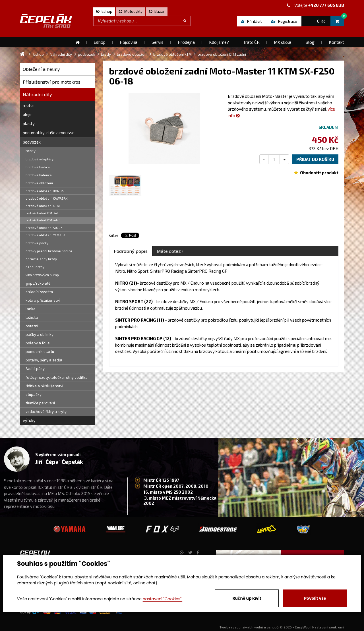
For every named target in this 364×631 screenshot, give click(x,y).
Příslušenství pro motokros (52, 82)
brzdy (31, 151)
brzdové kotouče (39, 175)
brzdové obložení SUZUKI (45, 228)
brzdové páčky (37, 243)
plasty (29, 123)
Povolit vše (315, 598)
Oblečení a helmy (41, 69)
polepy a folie (38, 343)
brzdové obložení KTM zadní (43, 220)
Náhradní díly (37, 94)
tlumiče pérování (40, 403)
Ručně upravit (247, 598)
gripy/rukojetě (38, 283)
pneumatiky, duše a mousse (49, 133)
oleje (27, 114)
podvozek (32, 142)
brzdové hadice (38, 167)
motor (29, 105)
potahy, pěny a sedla (44, 360)
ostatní (32, 326)
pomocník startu (40, 351)
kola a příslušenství (43, 300)
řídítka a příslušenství (44, 386)
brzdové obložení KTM (43, 206)
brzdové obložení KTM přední (43, 213)
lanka (31, 309)
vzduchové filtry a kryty (46, 411)
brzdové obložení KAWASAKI (47, 198)
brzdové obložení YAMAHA (45, 235)
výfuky (29, 420)
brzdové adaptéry (40, 159)
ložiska (32, 317)
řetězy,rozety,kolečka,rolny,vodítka (57, 377)
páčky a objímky (40, 334)
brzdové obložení (39, 183)
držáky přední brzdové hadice (49, 251)
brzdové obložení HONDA (45, 191)
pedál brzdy (35, 267)
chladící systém (39, 292)
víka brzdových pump (42, 275)
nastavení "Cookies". (163, 599)
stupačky (34, 394)
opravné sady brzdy (41, 259)
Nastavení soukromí (328, 627)
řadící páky (35, 369)
